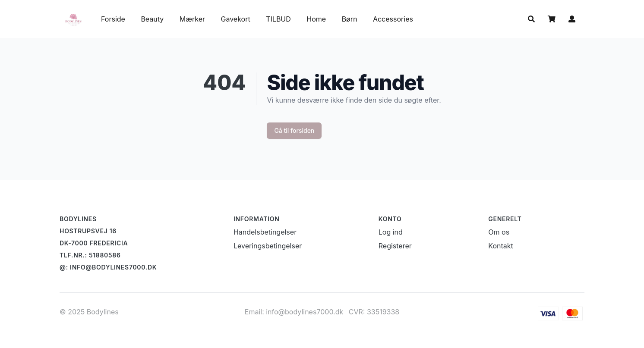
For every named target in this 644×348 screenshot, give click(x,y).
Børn (350, 19)
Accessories (393, 19)
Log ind (391, 232)
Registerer (395, 246)
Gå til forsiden (294, 130)
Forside (113, 19)
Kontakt (500, 246)
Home (316, 19)
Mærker (192, 19)
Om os (499, 232)
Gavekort (237, 19)
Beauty (152, 19)
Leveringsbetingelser (268, 246)
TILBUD (278, 19)
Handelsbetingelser (265, 232)
